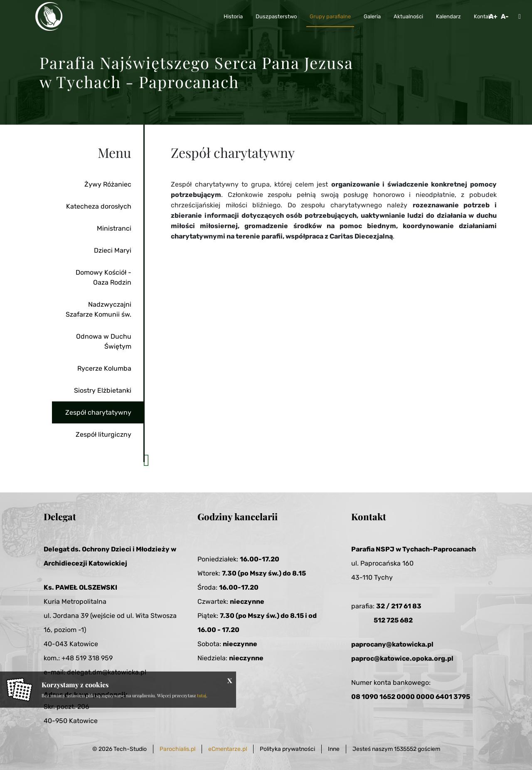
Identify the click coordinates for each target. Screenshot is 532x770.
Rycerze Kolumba (104, 368)
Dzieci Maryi (113, 250)
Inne (334, 749)
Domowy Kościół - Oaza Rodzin (103, 277)
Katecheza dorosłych (99, 206)
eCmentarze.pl (228, 749)
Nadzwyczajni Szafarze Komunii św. (99, 309)
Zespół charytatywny (98, 412)
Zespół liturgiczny (103, 434)
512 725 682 (393, 620)
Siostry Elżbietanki (103, 390)
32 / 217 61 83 (399, 606)
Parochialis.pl (177, 749)
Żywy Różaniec (108, 184)
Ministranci (114, 228)
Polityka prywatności (287, 749)
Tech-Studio (130, 749)
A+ (493, 16)
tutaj (202, 695)
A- (505, 16)
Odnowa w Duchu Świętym (104, 341)
